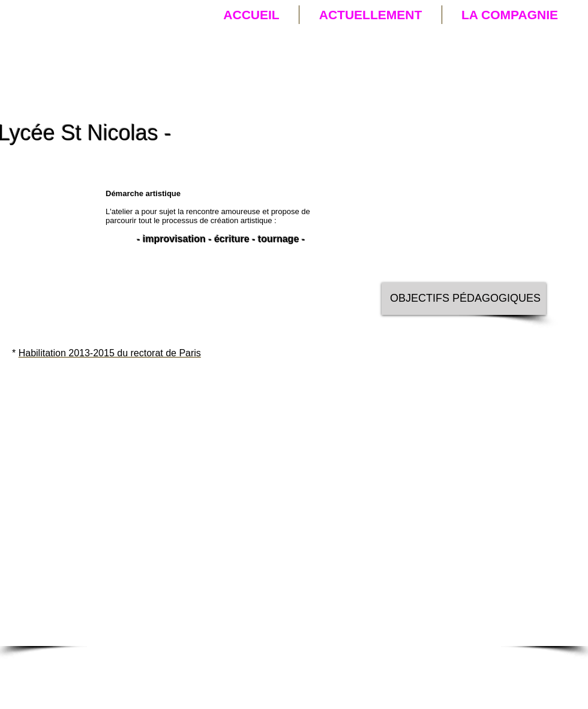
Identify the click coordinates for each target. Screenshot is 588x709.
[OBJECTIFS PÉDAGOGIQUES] (464, 299)
